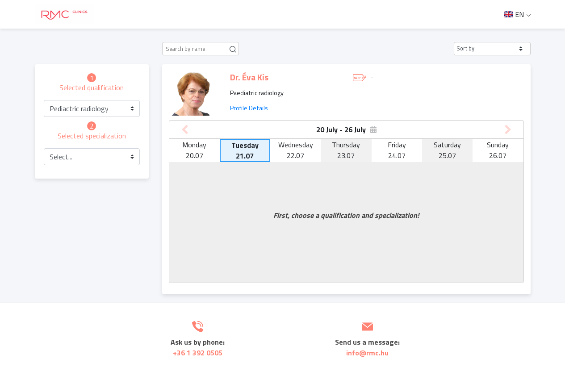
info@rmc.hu (367, 353)
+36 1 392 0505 (198, 353)
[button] (492, 49)
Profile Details (249, 108)
